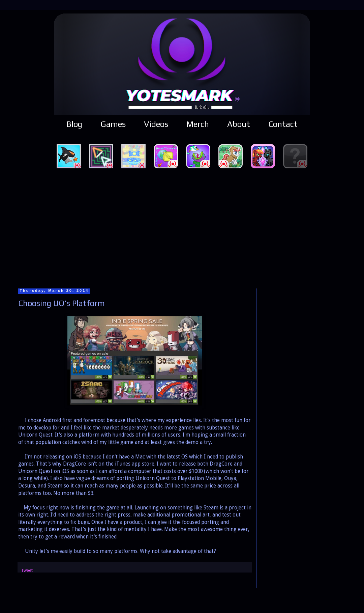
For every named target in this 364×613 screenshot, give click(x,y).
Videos (156, 124)
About (239, 124)
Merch (198, 124)
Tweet (27, 570)
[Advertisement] (182, 227)
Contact (283, 124)
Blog (74, 124)
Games (113, 124)
